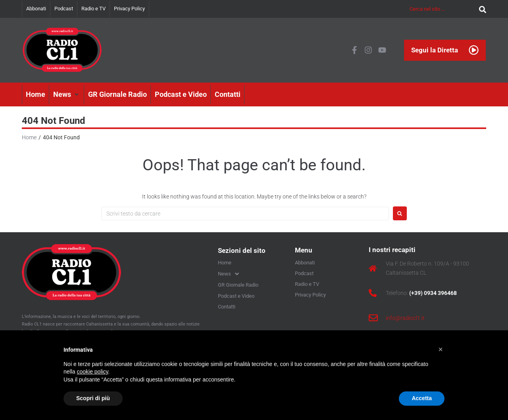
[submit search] (481, 9)
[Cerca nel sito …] (442, 9)
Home (29, 137)
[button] (67, 94)
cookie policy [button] (92, 372)
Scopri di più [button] (93, 398)
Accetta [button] (422, 398)
